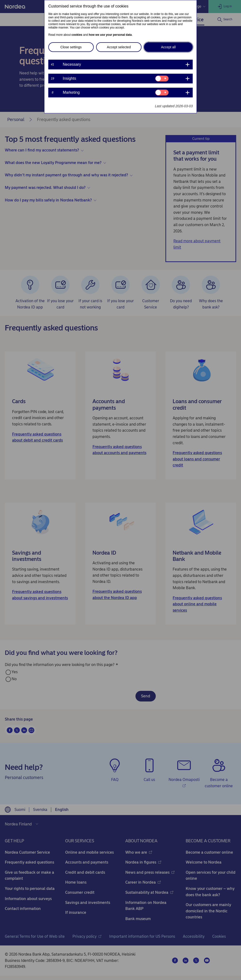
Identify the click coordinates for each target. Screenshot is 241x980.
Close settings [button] (71, 47)
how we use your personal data (110, 35)
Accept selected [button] (119, 47)
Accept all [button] (168, 47)
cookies (77, 35)
